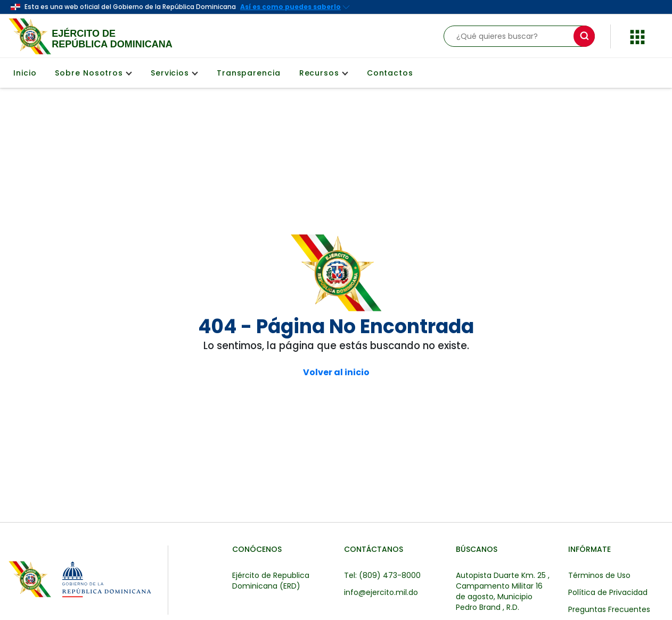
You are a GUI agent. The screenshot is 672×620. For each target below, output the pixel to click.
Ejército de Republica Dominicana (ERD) (271, 581)
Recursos (324, 73)
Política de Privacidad (608, 592)
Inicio (25, 73)
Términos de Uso (599, 575)
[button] (637, 35)
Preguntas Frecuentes (609, 609)
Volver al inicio (336, 373)
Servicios (174, 73)
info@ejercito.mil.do (381, 592)
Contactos (390, 73)
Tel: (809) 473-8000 (382, 575)
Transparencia (249, 73)
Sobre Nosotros (93, 73)
